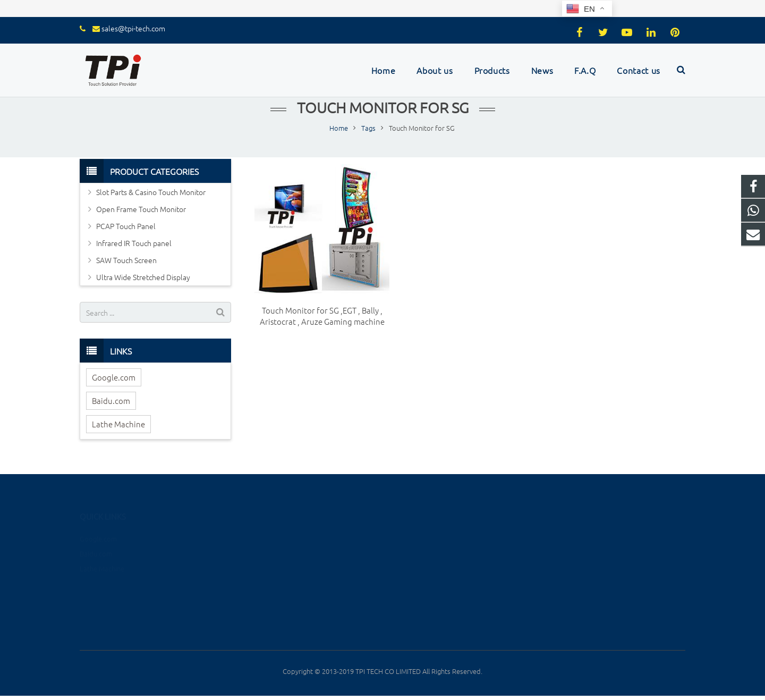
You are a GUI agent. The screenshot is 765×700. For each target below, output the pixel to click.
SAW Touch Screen (126, 260)
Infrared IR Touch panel (134, 243)
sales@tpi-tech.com (133, 28)
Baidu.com (111, 400)
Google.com (114, 377)
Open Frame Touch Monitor (141, 209)
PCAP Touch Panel (126, 226)
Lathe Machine (118, 424)
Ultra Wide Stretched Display (143, 277)
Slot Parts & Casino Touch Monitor (151, 192)
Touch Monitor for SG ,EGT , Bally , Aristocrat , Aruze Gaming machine (322, 316)
